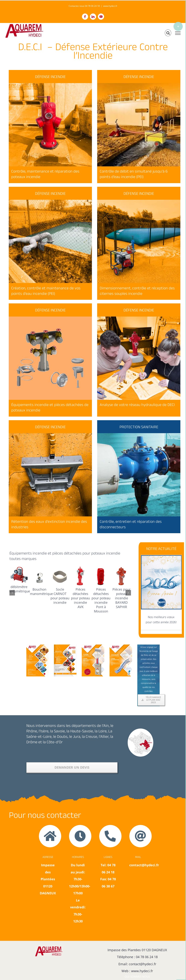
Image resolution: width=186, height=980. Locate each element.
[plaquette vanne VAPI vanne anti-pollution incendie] (93, 646)
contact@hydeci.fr (142, 964)
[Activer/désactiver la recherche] (168, 33)
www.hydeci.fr (110, 6)
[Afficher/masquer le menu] (178, 33)
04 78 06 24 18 (147, 957)
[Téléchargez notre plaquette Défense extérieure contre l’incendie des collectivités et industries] (38, 646)
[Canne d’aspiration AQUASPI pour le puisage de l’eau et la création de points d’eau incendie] (121, 646)
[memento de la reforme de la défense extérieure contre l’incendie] (65, 646)
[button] (12, 593)
